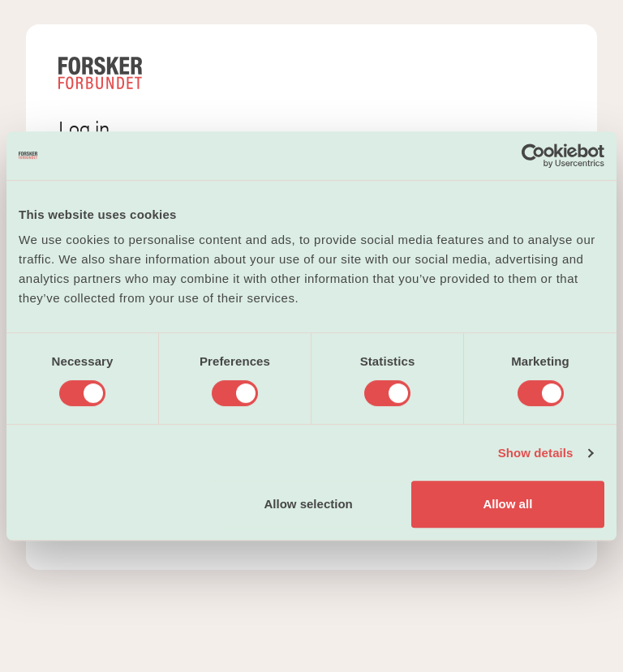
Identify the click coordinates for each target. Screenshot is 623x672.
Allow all (507, 504)
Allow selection (309, 504)
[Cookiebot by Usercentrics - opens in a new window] (533, 156)
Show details (536, 453)
